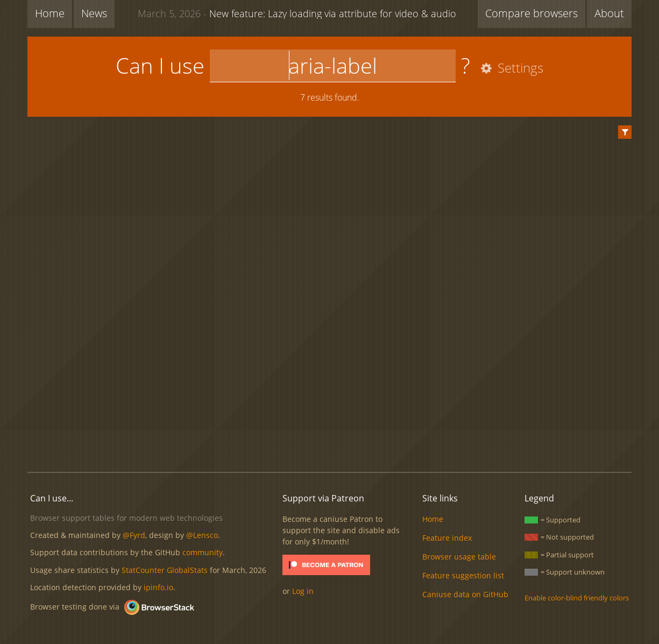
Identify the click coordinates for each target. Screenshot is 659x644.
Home (50, 13)
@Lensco (202, 535)
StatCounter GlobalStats (165, 570)
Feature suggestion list (463, 575)
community (203, 552)
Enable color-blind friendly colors (577, 598)
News (94, 13)
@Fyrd (134, 535)
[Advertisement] (330, 427)
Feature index (447, 538)
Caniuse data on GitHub (465, 594)
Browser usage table (459, 557)
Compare (532, 13)
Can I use (160, 65)
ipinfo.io (158, 587)
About (609, 13)
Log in (303, 591)
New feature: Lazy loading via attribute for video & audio (297, 13)
